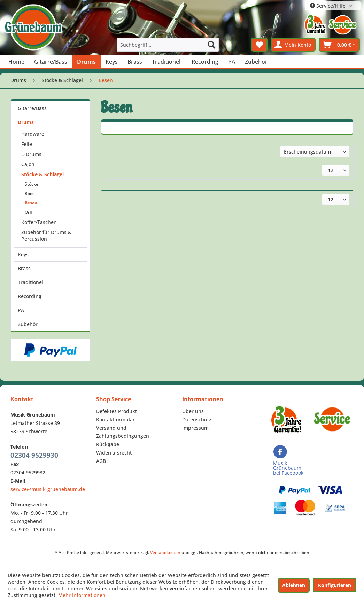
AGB (101, 461)
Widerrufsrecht (114, 453)
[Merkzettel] (259, 45)
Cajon (28, 164)
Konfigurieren (335, 585)
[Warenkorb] (339, 45)
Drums (26, 122)
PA (21, 310)
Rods (30, 193)
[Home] (16, 62)
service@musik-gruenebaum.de (48, 489)
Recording (30, 296)
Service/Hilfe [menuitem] (328, 6)
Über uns (193, 411)
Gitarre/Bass (32, 108)
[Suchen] (211, 45)
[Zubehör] (256, 62)
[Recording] (205, 62)
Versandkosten (165, 553)
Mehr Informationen (82, 595)
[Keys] (112, 62)
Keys (23, 254)
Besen (31, 203)
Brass (24, 268)
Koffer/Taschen (39, 222)
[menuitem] (168, 45)
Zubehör (28, 324)
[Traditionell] (167, 62)
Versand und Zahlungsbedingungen (123, 432)
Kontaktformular (115, 419)
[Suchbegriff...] (168, 45)
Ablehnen (294, 585)
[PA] (232, 62)
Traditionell (31, 282)
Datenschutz (197, 419)
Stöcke (32, 184)
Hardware (33, 134)
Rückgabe (108, 444)
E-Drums (31, 154)
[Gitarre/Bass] (51, 62)
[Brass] (135, 62)
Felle (27, 144)
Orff (29, 212)
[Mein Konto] (293, 45)
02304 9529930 (34, 455)
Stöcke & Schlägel (42, 174)
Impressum (195, 428)
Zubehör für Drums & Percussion (46, 235)
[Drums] (86, 62)
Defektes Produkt (117, 411)
